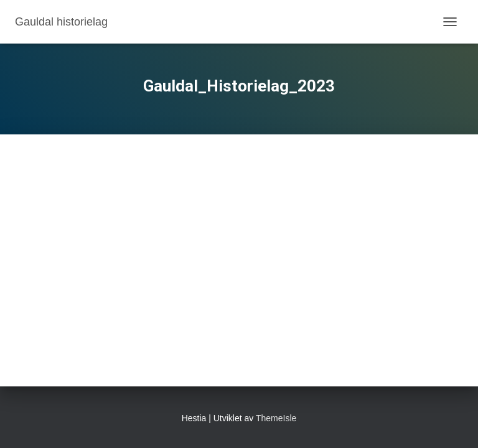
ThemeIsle (276, 418)
